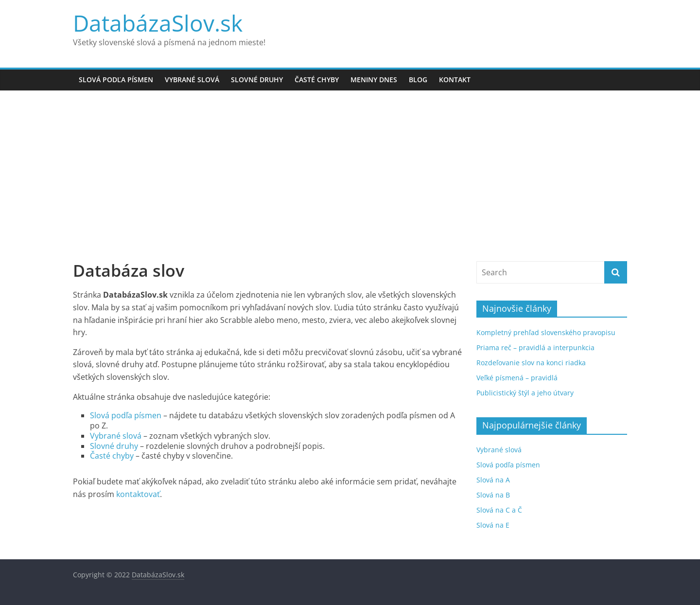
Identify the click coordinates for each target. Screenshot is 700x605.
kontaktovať (138, 494)
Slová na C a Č (499, 510)
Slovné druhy (257, 80)
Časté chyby (317, 80)
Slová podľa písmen (116, 80)
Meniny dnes (374, 80)
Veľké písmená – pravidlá (517, 378)
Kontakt (455, 80)
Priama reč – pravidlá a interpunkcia (535, 347)
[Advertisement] (350, 178)
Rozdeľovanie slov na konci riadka (531, 363)
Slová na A (493, 480)
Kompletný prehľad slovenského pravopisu (546, 332)
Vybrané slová (192, 80)
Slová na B (493, 495)
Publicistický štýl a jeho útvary (525, 393)
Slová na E (493, 525)
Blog (418, 80)
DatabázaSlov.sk (158, 23)
